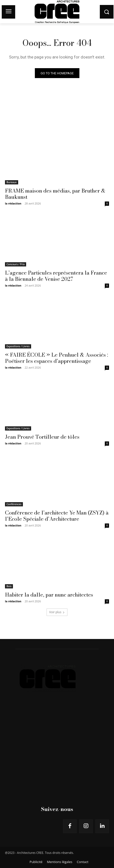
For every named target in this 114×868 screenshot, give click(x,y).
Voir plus (57, 612)
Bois (9, 586)
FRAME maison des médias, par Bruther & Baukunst (55, 194)
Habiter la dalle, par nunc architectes (49, 595)
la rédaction (13, 203)
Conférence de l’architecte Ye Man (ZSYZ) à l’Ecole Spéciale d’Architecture (57, 516)
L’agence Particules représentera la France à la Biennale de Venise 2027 (56, 276)
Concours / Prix (16, 264)
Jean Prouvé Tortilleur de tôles (42, 437)
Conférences (14, 504)
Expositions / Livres (18, 346)
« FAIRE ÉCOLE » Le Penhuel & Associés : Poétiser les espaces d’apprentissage (57, 358)
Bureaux (12, 182)
